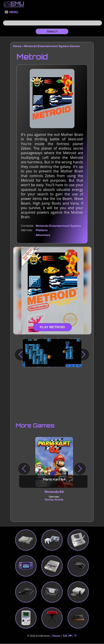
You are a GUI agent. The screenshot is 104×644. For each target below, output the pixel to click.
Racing (49, 499)
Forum (56, 636)
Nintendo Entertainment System (58, 226)
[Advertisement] (52, 394)
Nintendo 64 (54, 492)
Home (17, 46)
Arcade (59, 499)
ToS (65, 636)
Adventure (43, 235)
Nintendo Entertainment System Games (52, 46)
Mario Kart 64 (54, 480)
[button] (21, 355)
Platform (42, 230)
